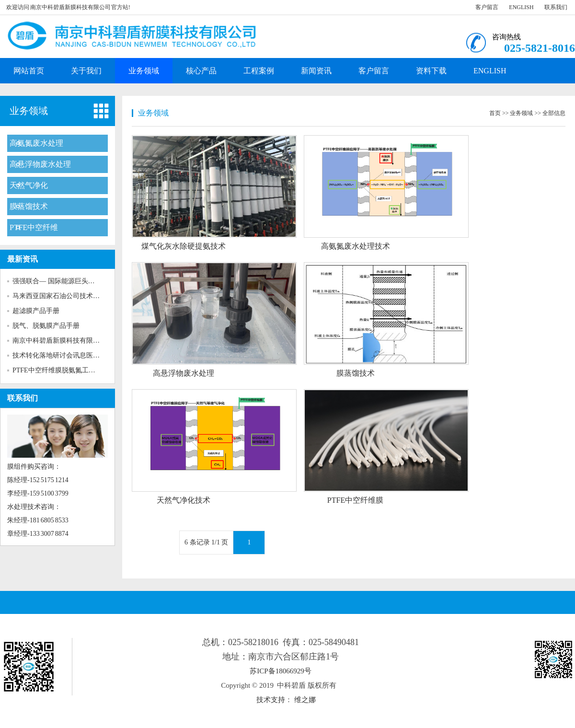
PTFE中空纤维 (34, 227)
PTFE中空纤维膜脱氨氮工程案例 (61, 370)
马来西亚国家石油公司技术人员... (62, 296)
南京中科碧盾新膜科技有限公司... (62, 341)
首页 (495, 113)
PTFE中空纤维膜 (355, 500)
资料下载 (431, 71)
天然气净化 (29, 185)
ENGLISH (521, 7)
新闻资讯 (316, 71)
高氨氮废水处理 (36, 143)
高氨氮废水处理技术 (356, 246)
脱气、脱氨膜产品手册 (46, 326)
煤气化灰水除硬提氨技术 (184, 246)
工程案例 (259, 71)
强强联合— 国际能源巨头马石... (59, 281)
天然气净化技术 (184, 500)
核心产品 (201, 71)
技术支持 (271, 700)
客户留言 (487, 7)
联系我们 (556, 7)
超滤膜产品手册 (36, 311)
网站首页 (29, 71)
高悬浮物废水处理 (40, 164)
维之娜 (305, 700)
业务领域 (144, 71)
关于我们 (86, 71)
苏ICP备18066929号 (280, 671)
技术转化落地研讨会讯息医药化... (62, 355)
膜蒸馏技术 (29, 206)
